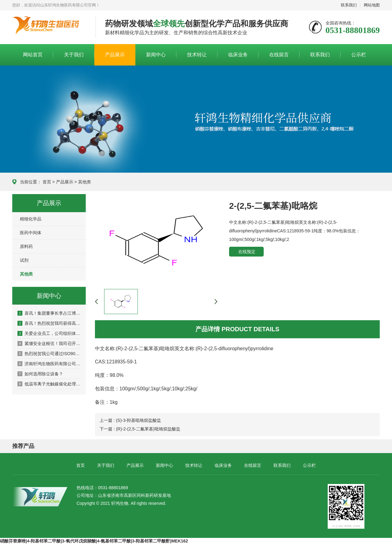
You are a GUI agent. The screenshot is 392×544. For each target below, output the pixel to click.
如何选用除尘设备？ (40, 374)
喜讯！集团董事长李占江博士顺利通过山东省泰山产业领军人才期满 (49, 313)
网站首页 (33, 55)
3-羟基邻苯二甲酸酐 (151, 541)
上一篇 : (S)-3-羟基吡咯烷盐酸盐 (130, 420)
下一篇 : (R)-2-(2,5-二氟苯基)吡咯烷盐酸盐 (140, 429)
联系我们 (349, 5)
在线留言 (279, 55)
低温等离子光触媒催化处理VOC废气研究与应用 (49, 384)
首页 (47, 182)
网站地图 (372, 5)
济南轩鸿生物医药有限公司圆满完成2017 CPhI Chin (49, 364)
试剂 (24, 260)
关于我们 (74, 55)
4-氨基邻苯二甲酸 (114, 541)
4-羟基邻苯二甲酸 (44, 541)
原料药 (26, 246)
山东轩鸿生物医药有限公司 (49, 28)
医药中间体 (31, 233)
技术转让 (197, 55)
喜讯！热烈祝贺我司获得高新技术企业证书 (49, 323)
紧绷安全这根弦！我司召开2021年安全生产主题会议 (49, 343)
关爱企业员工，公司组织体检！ (49, 333)
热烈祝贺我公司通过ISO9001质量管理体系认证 (49, 354)
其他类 (85, 182)
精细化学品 (31, 219)
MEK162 (179, 541)
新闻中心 (156, 55)
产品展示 (115, 55)
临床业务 (238, 55)
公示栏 (359, 55)
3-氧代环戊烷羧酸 (79, 541)
